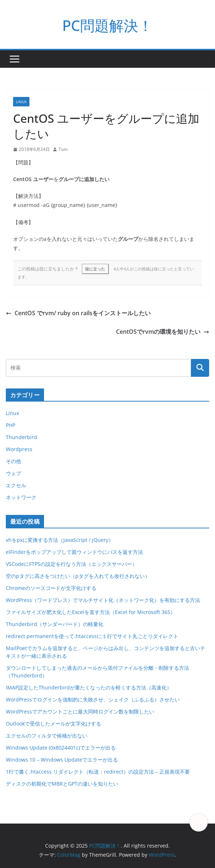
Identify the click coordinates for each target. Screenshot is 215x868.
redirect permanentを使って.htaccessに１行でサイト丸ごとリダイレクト (92, 636)
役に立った (95, 269)
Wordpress (19, 449)
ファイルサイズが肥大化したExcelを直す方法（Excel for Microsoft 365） (91, 612)
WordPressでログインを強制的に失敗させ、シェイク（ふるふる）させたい (93, 699)
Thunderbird (21, 437)
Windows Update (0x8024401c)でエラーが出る (61, 748)
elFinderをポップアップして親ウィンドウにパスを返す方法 (74, 552)
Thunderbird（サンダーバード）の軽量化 (55, 624)
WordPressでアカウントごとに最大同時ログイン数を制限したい (80, 711)
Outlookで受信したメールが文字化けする (53, 724)
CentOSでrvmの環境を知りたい (163, 332)
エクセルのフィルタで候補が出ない (47, 736)
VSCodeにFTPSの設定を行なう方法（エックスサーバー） (71, 564)
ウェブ (13, 473)
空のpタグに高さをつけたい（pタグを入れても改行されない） (78, 576)
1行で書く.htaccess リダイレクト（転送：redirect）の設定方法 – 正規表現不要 (98, 772)
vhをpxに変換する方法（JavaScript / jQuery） (60, 540)
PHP (11, 425)
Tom (63, 149)
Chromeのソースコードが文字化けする (51, 588)
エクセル (16, 485)
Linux (21, 102)
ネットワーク (21, 497)
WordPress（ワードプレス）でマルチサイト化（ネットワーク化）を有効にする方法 (103, 600)
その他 (13, 461)
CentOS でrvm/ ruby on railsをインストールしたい (78, 313)
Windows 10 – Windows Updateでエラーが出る (62, 760)
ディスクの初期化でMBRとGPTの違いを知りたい (62, 784)
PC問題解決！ (107, 25)
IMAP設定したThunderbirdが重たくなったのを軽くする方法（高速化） (89, 687)
